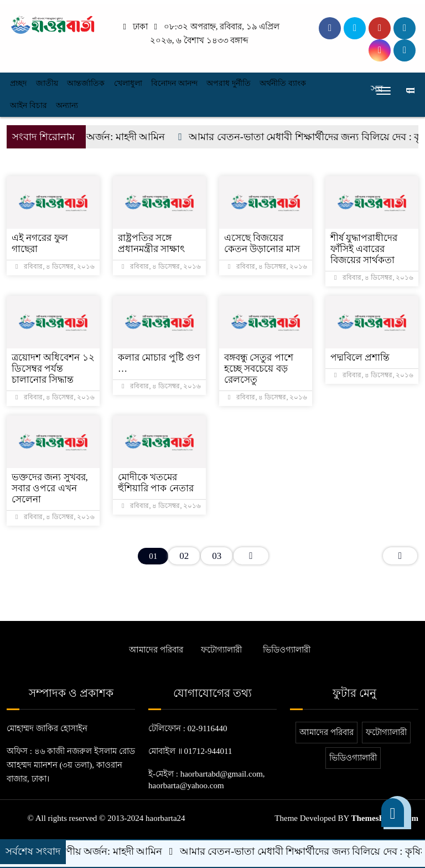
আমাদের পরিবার (156, 650)
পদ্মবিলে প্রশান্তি (360, 358)
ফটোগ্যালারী (221, 650)
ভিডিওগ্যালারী (287, 650)
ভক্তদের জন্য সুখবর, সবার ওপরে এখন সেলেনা (50, 488)
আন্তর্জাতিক (86, 83)
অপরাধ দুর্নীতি (229, 83)
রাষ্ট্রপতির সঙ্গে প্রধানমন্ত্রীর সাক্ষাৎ (151, 243)
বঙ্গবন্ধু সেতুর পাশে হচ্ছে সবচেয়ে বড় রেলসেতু (259, 369)
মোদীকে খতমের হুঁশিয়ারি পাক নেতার (156, 483)
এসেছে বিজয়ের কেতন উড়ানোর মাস (262, 243)
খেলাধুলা (128, 83)
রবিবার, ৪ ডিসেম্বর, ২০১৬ (55, 266)
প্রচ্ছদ (18, 83)
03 (217, 556)
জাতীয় (47, 83)
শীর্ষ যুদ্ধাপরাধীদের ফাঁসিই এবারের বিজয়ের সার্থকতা (364, 249)
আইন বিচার (28, 106)
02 (184, 556)
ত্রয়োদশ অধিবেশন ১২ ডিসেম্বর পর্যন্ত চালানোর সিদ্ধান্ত (53, 369)
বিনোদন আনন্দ (174, 83)
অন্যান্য (67, 106)
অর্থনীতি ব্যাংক (283, 83)
